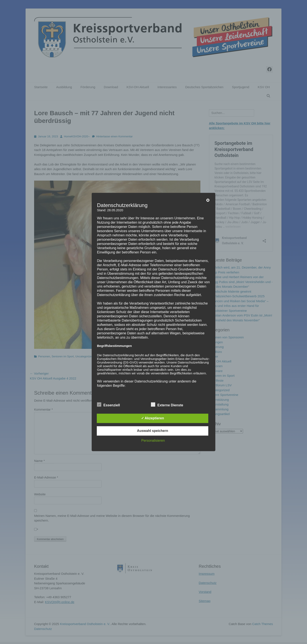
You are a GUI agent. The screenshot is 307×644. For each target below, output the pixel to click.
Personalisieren (153, 441)
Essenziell (108, 405)
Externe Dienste (167, 405)
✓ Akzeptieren (153, 418)
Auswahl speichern (153, 431)
